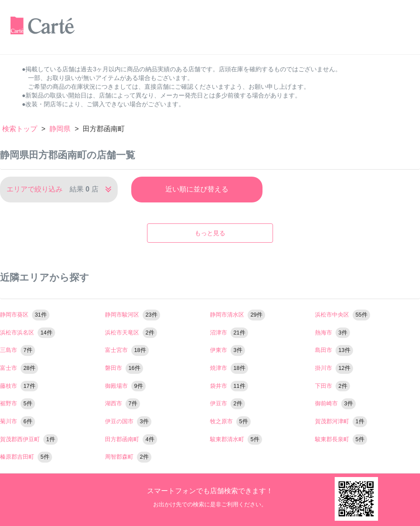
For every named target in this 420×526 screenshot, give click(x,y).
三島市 (17, 350)
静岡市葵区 (25, 315)
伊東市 (227, 350)
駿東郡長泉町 (341, 439)
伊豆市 (227, 403)
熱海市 (332, 333)
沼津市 (229, 333)
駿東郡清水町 (236, 439)
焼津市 (229, 368)
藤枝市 (19, 386)
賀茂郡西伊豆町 (29, 439)
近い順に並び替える (197, 189)
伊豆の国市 (128, 421)
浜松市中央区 (343, 315)
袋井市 (229, 386)
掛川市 (334, 368)
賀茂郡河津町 (341, 421)
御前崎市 (335, 403)
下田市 (332, 386)
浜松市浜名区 (28, 333)
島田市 (334, 350)
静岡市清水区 (238, 315)
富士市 (19, 368)
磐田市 (124, 368)
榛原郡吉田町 (26, 457)
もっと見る (210, 233)
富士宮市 (127, 350)
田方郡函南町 (131, 439)
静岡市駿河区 (133, 315)
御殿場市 (125, 386)
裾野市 (17, 403)
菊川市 (17, 421)
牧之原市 (230, 421)
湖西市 (122, 403)
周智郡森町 (128, 457)
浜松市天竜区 (131, 333)
